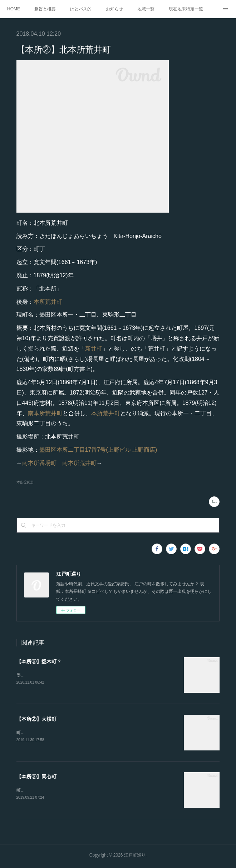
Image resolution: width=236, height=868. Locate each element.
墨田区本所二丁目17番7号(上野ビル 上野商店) (98, 450)
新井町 (94, 349)
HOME (14, 9)
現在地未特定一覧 (186, 9)
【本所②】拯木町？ (39, 661)
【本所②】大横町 (36, 719)
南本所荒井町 (45, 413)
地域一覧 (146, 9)
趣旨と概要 (45, 9)
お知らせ (114, 9)
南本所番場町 (39, 463)
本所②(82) (25, 482)
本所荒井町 (48, 302)
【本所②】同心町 (36, 778)
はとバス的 (81, 9)
